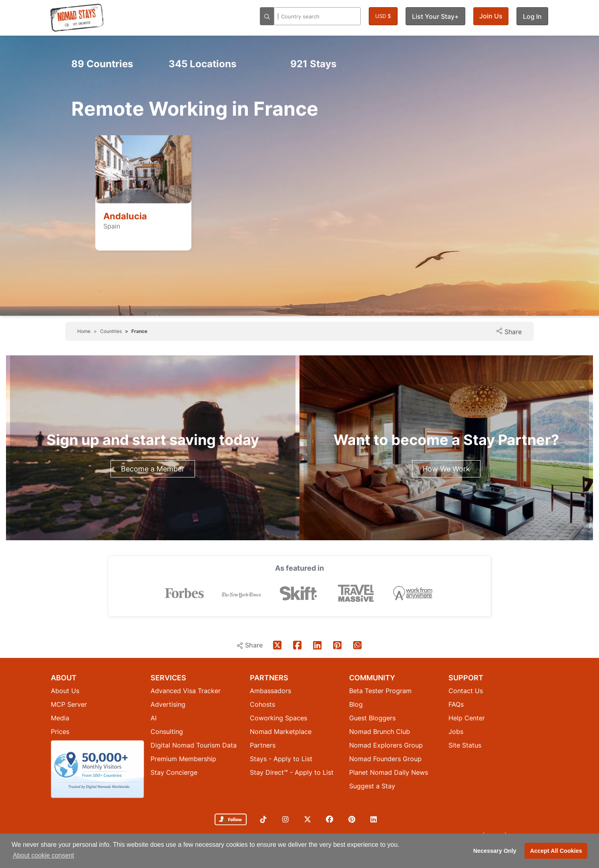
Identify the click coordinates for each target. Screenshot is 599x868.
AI (154, 718)
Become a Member (153, 469)
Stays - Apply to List (281, 759)
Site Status (465, 745)
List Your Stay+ (435, 16)
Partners (263, 745)
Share (509, 332)
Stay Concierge (174, 772)
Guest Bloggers (372, 718)
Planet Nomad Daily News (389, 772)
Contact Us (466, 691)
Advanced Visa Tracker (186, 691)
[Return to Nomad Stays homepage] (77, 18)
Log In (532, 16)
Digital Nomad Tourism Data (194, 745)
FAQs (456, 704)
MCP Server (69, 704)
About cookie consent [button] (43, 855)
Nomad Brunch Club (380, 732)
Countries (102, 64)
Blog (356, 704)
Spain (112, 226)
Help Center (467, 718)
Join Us (491, 16)
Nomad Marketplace (281, 732)
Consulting (167, 732)
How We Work (446, 469)
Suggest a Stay (372, 786)
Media (60, 718)
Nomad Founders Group (385, 759)
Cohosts (262, 704)
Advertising (168, 704)
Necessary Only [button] (495, 851)
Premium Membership (183, 759)
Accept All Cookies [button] (556, 851)
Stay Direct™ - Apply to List (292, 772)
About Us (65, 691)
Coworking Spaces (278, 718)
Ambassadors (270, 691)
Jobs (456, 732)
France (139, 331)
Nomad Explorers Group (386, 745)
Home (84, 331)
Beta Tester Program (380, 691)
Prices (60, 732)
